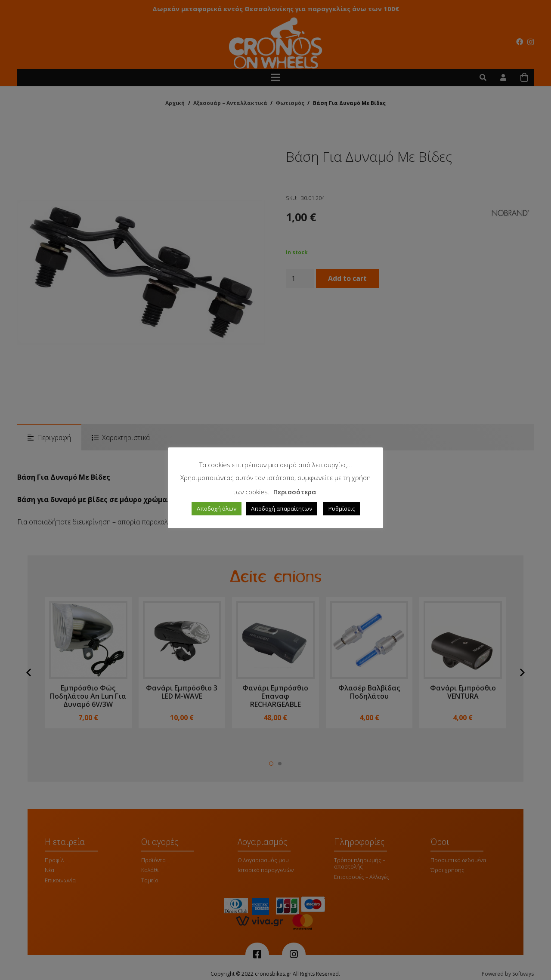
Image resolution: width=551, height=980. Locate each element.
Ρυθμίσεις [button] (342, 508)
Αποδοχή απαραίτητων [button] (282, 508)
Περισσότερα (295, 492)
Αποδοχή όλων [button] (217, 508)
